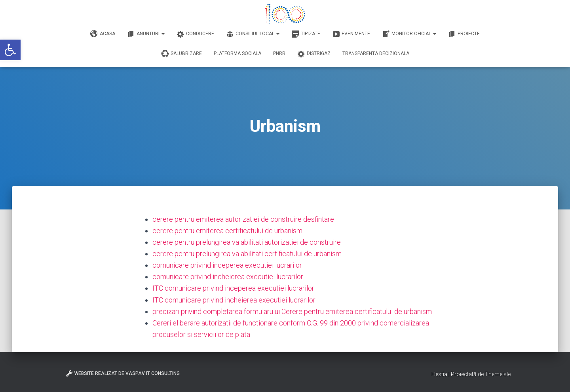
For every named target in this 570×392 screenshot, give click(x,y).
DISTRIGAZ (314, 54)
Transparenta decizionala (376, 53)
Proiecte (464, 34)
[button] (10, 50)
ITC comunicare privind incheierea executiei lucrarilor (234, 300)
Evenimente (351, 34)
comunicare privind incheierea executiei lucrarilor (228, 277)
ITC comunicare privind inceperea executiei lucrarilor (233, 288)
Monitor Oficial (409, 34)
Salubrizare (181, 54)
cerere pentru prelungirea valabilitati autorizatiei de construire (247, 242)
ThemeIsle (498, 374)
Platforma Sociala (237, 53)
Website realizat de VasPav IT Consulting (123, 373)
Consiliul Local (253, 34)
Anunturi (146, 34)
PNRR (279, 53)
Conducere (195, 34)
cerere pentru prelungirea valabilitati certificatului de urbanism (247, 254)
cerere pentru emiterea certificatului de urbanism (227, 231)
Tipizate (306, 34)
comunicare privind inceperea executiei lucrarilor (227, 265)
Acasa (103, 34)
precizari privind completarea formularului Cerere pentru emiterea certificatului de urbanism (292, 311)
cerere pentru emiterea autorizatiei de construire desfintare (243, 219)
